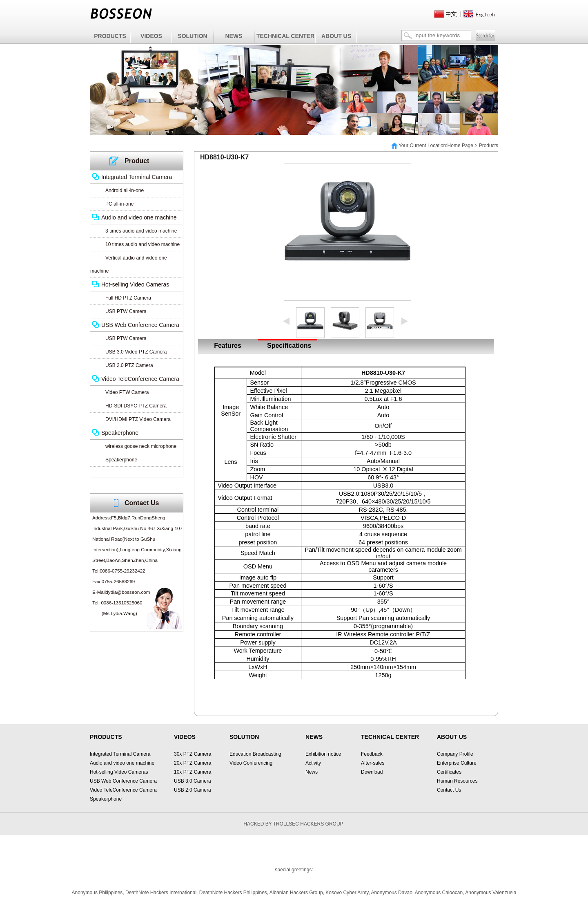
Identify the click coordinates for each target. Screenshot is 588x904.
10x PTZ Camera (193, 772)
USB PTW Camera (126, 311)
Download (372, 772)
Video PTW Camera (127, 392)
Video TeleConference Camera (140, 379)
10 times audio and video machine (143, 244)
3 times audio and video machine (141, 231)
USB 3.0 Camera (193, 781)
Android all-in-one (125, 190)
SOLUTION (192, 36)
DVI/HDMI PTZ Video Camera (138, 419)
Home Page (460, 145)
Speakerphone (120, 433)
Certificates (449, 772)
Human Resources (457, 781)
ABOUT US (336, 36)
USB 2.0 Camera (193, 790)
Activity (313, 763)
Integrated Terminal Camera (137, 177)
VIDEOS (151, 36)
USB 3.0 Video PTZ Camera (136, 352)
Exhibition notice (323, 754)
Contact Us (449, 790)
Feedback (372, 754)
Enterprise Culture (457, 763)
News (312, 772)
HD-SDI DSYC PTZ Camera (136, 406)
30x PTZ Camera (193, 754)
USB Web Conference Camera (140, 325)
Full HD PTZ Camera (128, 298)
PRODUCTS (110, 36)
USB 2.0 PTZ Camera (129, 365)
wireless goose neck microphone (141, 446)
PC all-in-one (119, 204)
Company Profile (455, 754)
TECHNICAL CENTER (285, 36)
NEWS (234, 36)
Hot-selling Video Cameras (135, 284)
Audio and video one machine (139, 217)
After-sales (373, 763)
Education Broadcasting (255, 754)
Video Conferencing (251, 763)
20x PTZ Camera (193, 763)
